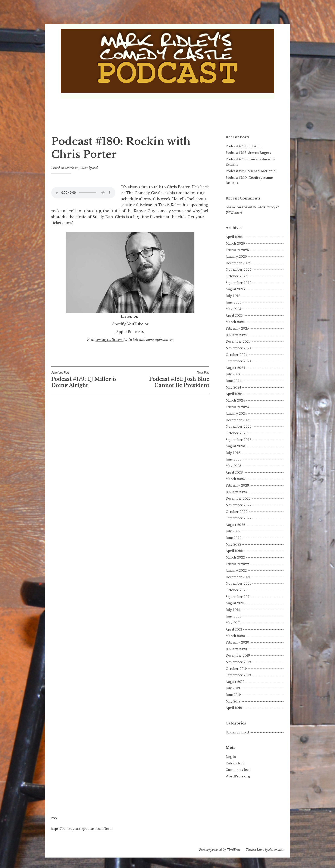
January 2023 (236, 492)
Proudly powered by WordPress (220, 850)
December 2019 (238, 655)
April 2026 (234, 237)
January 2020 (236, 649)
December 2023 (238, 420)
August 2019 (235, 682)
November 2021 (238, 584)
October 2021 (236, 590)
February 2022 (237, 564)
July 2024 (233, 374)
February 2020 (237, 642)
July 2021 (233, 610)
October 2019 (236, 669)
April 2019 (234, 708)
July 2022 (233, 531)
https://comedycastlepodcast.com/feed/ (82, 829)
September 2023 (239, 440)
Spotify (119, 324)
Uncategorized (237, 732)
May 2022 (233, 544)
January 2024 (236, 413)
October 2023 (237, 433)
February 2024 (237, 407)
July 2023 (233, 453)
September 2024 (239, 361)
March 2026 (235, 243)
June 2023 (234, 459)
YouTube (135, 324)
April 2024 (234, 394)
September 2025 (238, 283)
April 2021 (234, 629)
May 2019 (233, 701)
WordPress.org (238, 776)
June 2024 (234, 381)
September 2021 (238, 597)
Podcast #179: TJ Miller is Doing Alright (91, 380)
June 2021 (233, 616)
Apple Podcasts (130, 332)
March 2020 (235, 636)
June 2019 (233, 695)
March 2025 (235, 322)
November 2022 (239, 505)
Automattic (276, 850)
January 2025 (236, 335)
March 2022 (235, 557)
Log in (231, 757)
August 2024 (235, 368)
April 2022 (234, 551)
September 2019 (238, 675)
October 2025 (236, 276)
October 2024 (237, 355)
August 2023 (235, 446)
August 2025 (235, 289)
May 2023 (233, 466)
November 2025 (238, 270)
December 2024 (238, 342)
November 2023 (239, 427)
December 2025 (238, 263)
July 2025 (233, 296)
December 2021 (238, 577)
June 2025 (233, 302)
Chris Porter (178, 187)
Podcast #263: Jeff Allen (244, 146)
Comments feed (238, 770)
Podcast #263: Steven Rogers (248, 153)
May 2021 (233, 623)
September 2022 (239, 518)
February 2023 (237, 485)
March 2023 (235, 479)
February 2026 (237, 250)
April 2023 (234, 472)
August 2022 (235, 525)
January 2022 (236, 570)
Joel (95, 168)
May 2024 (233, 387)
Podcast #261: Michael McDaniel (251, 171)
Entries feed (235, 763)
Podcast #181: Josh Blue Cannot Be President (170, 380)
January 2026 (236, 257)
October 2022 (237, 512)
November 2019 (238, 662)
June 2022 (234, 538)
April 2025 (234, 315)
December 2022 (238, 499)
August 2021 (235, 603)
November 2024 (239, 348)
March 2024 (235, 400)
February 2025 (237, 328)
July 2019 (233, 688)
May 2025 (233, 309)
